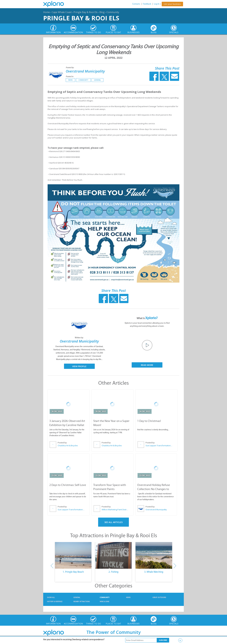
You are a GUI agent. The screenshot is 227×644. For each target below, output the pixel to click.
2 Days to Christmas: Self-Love (68, 485)
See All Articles (113, 522)
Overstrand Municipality (85, 71)
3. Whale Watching (154, 572)
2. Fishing (113, 572)
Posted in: (70, 76)
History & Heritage (55, 602)
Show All (51, 597)
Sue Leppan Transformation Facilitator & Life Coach (159, 445)
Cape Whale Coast (62, 12)
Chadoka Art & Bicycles (68, 445)
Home (46, 12)
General (97, 80)
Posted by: (70, 67)
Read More (147, 365)
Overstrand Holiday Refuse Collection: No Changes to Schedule (154, 489)
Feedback (147, 4)
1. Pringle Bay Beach (73, 572)
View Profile (79, 366)
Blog (102, 12)
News (70, 80)
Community (113, 12)
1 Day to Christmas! (149, 421)
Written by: (79, 338)
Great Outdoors (159, 597)
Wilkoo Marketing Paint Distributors (115, 510)
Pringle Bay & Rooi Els (86, 12)
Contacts (136, 4)
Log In (157, 4)
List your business (172, 4)
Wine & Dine (104, 602)
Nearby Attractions (82, 602)
